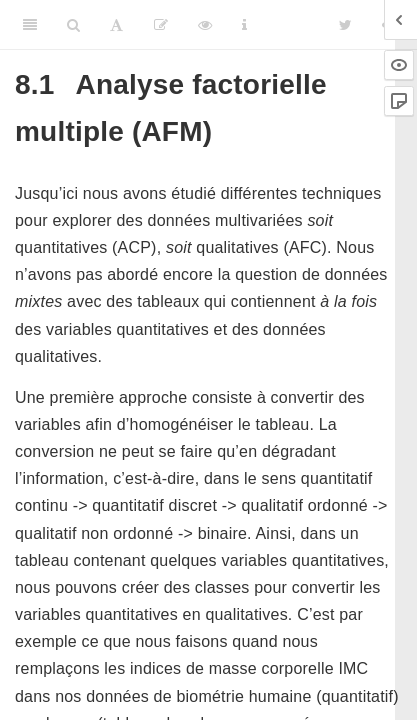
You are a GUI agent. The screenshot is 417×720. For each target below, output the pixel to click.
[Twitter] (345, 25)
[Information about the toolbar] (244, 25)
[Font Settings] (116, 25)
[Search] (73, 25)
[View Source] (205, 25)
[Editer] (161, 25)
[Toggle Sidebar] (30, 25)
